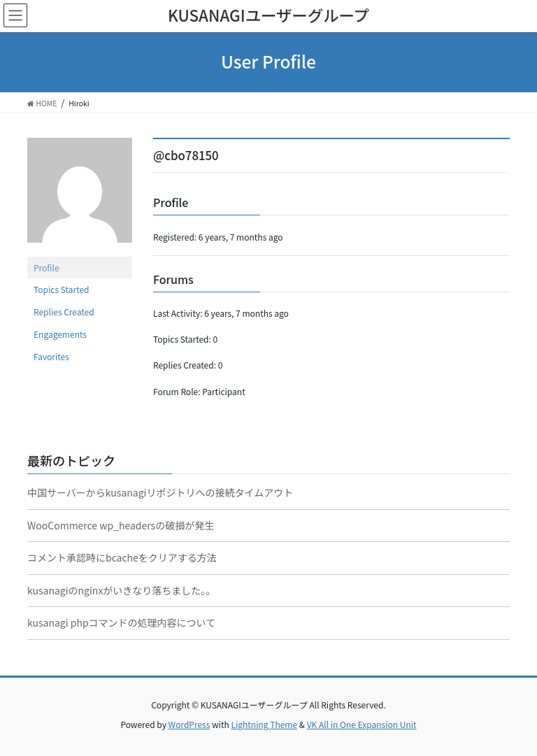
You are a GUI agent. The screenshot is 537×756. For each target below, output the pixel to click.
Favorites (51, 356)
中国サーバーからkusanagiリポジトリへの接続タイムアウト (160, 492)
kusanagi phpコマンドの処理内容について (121, 622)
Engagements (60, 334)
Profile (46, 268)
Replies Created (64, 312)
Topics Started (62, 289)
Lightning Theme (264, 724)
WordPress (189, 724)
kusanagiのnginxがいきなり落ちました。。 (121, 590)
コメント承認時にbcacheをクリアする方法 (122, 557)
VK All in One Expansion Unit (362, 724)
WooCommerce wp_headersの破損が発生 (121, 525)
